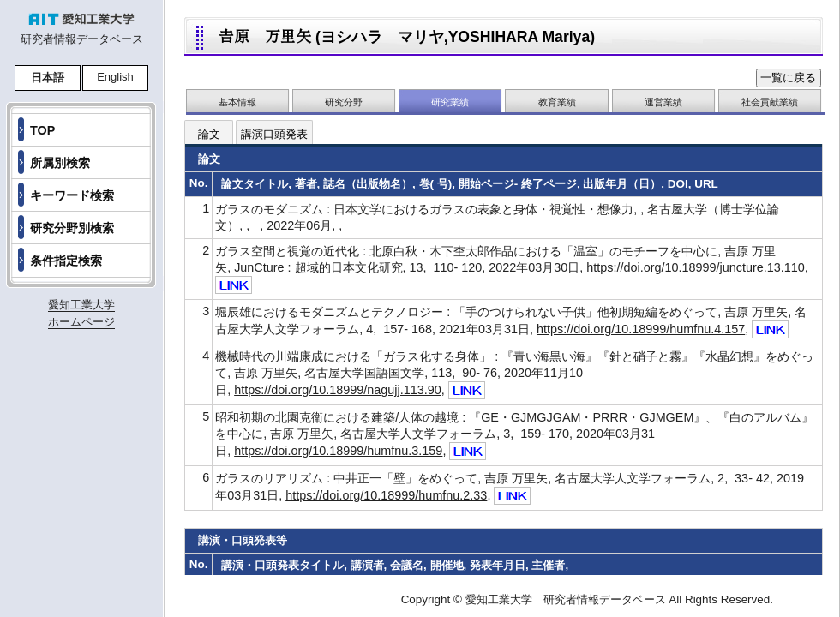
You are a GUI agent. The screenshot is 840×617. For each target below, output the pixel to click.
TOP (42, 130)
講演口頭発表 (274, 134)
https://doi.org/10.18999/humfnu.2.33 (386, 495)
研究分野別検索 (72, 228)
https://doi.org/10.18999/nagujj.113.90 (338, 390)
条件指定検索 (66, 261)
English (115, 77)
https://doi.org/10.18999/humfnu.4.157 (641, 329)
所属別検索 (60, 163)
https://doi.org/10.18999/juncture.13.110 (695, 267)
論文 (209, 134)
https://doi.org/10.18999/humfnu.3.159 (338, 451)
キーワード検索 (72, 195)
